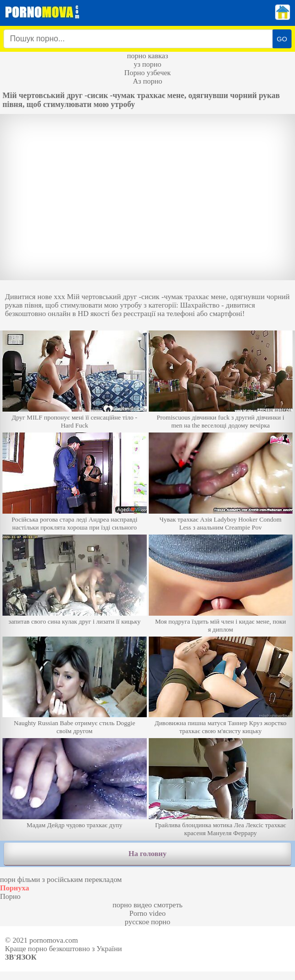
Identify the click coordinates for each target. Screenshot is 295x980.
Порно (10, 896)
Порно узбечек (148, 73)
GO (282, 39)
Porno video (147, 913)
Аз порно (147, 81)
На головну (147, 854)
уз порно (148, 64)
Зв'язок (21, 957)
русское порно (147, 922)
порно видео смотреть (147, 905)
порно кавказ (147, 56)
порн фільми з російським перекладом (61, 879)
